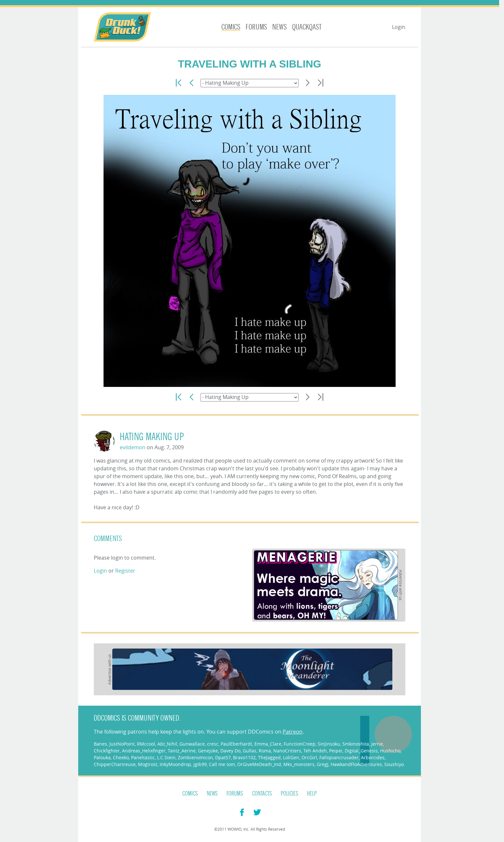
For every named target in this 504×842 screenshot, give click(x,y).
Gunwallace (192, 744)
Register (125, 571)
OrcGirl (309, 757)
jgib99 (200, 764)
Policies (289, 794)
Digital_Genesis (361, 751)
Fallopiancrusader (339, 757)
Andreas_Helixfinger (144, 751)
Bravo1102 (244, 757)
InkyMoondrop (175, 764)
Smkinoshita (356, 744)
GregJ (323, 764)
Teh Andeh (315, 751)
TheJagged (269, 757)
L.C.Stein (166, 757)
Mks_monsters (299, 764)
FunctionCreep (300, 744)
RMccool (146, 744)
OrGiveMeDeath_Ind (259, 764)
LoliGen (291, 757)
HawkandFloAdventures (356, 764)
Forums (256, 27)
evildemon (133, 447)
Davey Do (230, 751)
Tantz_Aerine (182, 751)
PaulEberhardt (236, 744)
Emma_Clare (268, 744)
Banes (100, 744)
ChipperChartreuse (115, 764)
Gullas (250, 751)
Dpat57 (223, 757)
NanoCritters (287, 751)
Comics (231, 27)
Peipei (336, 751)
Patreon (293, 732)
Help (312, 794)
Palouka (102, 757)
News (280, 27)
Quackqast (307, 27)
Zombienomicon (195, 757)
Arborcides (373, 757)
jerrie (377, 744)
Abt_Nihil (167, 744)
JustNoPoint (122, 744)
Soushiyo (394, 764)
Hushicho (390, 751)
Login (399, 27)
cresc (213, 744)
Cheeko (121, 757)
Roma (265, 751)
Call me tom (222, 764)
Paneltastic (143, 757)
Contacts (262, 794)
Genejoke (208, 751)
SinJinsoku (329, 744)
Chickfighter (107, 751)
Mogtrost (148, 764)
